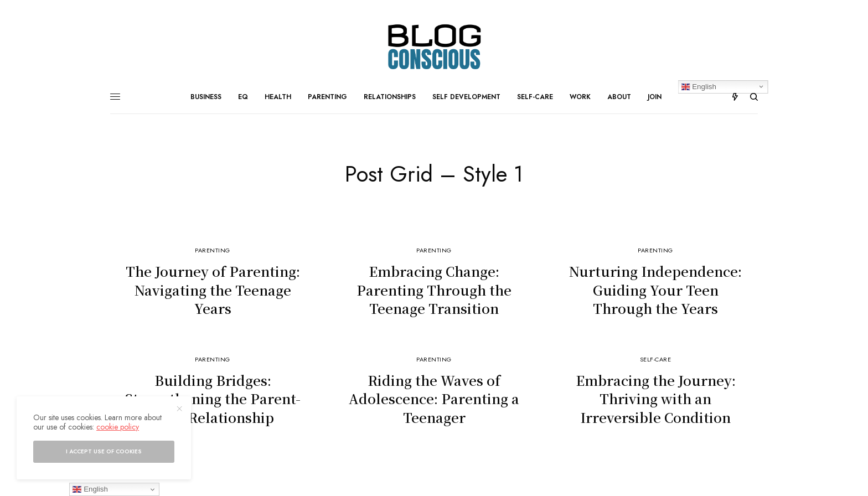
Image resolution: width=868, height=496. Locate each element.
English (90, 489)
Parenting (213, 250)
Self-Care (656, 359)
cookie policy (118, 427)
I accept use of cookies (104, 451)
